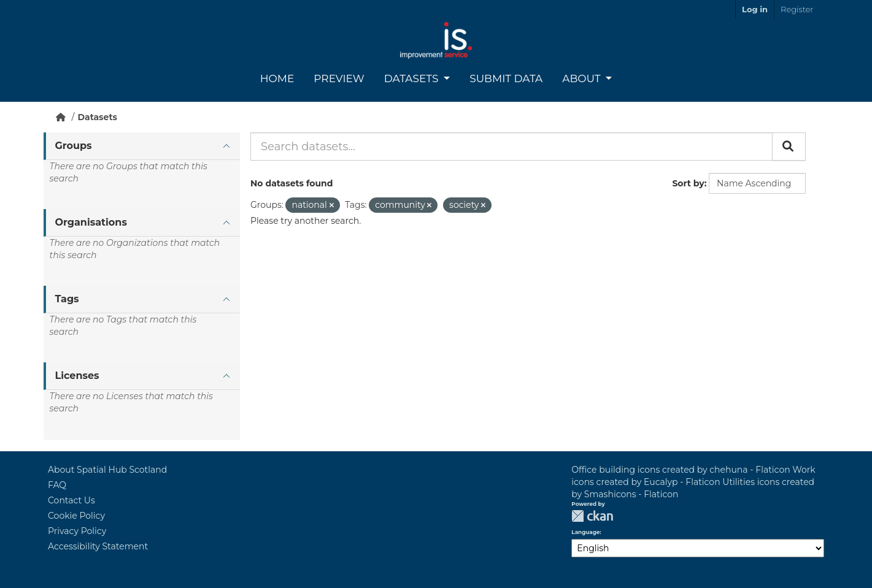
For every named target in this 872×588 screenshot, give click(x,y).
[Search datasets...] (511, 147)
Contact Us (71, 500)
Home (277, 78)
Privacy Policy (77, 531)
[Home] (61, 117)
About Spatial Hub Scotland (107, 470)
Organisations (91, 222)
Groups (74, 146)
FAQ (57, 485)
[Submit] (789, 147)
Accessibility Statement (98, 546)
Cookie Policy (76, 516)
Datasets (413, 78)
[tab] (142, 146)
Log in (755, 9)
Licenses (77, 376)
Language (585, 532)
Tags (67, 299)
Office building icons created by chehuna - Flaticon (681, 470)
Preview (339, 78)
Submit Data (506, 78)
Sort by (688, 183)
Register (797, 9)
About (583, 78)
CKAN (592, 516)
